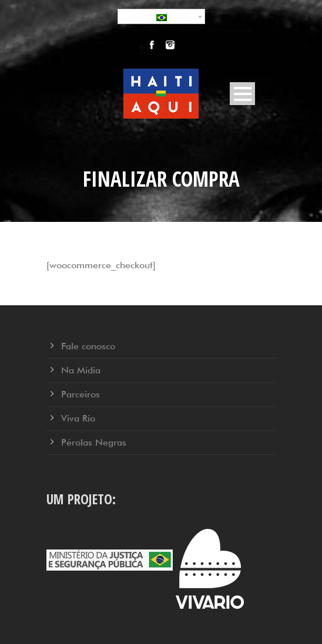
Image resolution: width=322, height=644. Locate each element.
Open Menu (242, 94)
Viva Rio (78, 418)
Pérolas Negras (94, 442)
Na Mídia (81, 370)
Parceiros (80, 394)
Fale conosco (88, 346)
